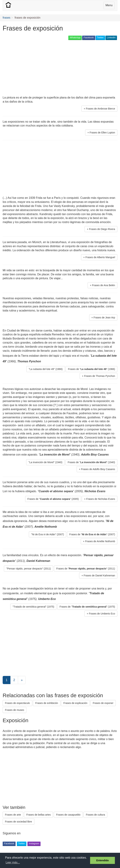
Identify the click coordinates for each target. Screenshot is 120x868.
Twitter (100, 37)
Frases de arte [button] (13, 815)
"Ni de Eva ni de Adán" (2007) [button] (48, 534)
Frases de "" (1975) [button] (87, 607)
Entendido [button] (102, 860)
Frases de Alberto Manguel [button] (100, 257)
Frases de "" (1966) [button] (92, 369)
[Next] (22, 680)
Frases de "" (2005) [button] (53, 499)
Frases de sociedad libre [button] (18, 822)
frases (7, 18)
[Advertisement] (44, 68)
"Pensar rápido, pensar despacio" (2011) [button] (28, 569)
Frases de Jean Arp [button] (104, 318)
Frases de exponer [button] (103, 703)
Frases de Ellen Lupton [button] (102, 133)
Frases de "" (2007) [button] (92, 534)
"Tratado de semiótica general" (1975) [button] (33, 607)
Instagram (34, 843)
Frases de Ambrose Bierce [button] (100, 109)
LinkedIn (111, 37)
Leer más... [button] (13, 862)
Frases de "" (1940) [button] (91, 462)
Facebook (89, 37)
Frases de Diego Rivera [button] (102, 229)
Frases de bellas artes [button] (39, 815)
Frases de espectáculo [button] (17, 703)
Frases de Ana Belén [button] (104, 285)
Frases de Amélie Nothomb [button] (100, 541)
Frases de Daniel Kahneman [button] (99, 575)
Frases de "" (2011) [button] (86, 569)
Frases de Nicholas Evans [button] (101, 499)
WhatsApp (75, 37)
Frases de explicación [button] (75, 703)
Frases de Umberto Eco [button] (102, 614)
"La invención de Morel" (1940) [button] (45, 462)
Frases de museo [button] (15, 710)
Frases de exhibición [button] (47, 703)
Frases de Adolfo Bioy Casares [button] (98, 469)
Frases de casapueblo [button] (68, 815)
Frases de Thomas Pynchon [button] (100, 376)
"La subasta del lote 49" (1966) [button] (46, 369)
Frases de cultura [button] (95, 815)
